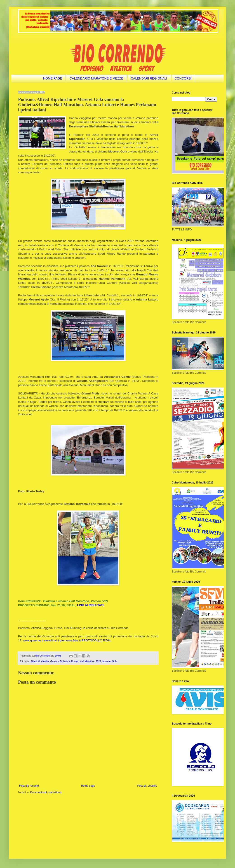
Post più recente (29, 786)
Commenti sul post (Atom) (46, 792)
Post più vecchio (147, 786)
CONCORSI (183, 78)
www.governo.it (33, 640)
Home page (88, 786)
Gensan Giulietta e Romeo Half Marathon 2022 (76, 661)
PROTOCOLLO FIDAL (96, 640)
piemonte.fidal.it (70, 640)
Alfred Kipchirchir (40, 661)
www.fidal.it (52, 640)
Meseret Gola (110, 661)
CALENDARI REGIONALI (149, 78)
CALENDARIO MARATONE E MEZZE (96, 78)
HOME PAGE (53, 78)
